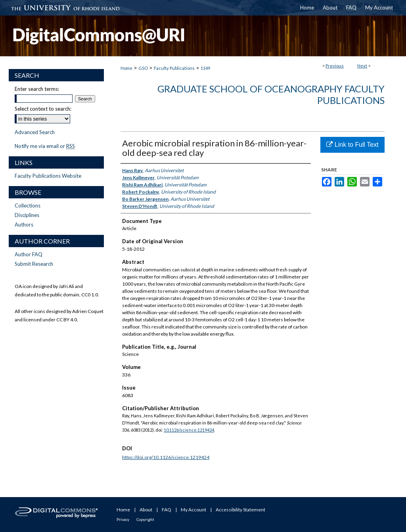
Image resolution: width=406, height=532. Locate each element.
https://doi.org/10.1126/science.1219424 (166, 457)
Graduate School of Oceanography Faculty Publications (271, 94)
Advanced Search (35, 132)
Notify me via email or (45, 146)
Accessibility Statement (240, 510)
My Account (193, 510)
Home (126, 68)
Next (362, 66)
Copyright (145, 519)
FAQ (167, 510)
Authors (24, 225)
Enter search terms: (37, 89)
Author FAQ (29, 254)
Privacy (123, 519)
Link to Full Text (352, 145)
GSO (143, 68)
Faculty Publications (174, 68)
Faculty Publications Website (48, 176)
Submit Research (34, 264)
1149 (205, 68)
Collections (28, 206)
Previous (335, 66)
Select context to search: (43, 109)
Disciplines (27, 215)
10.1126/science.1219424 (189, 430)
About (146, 510)
